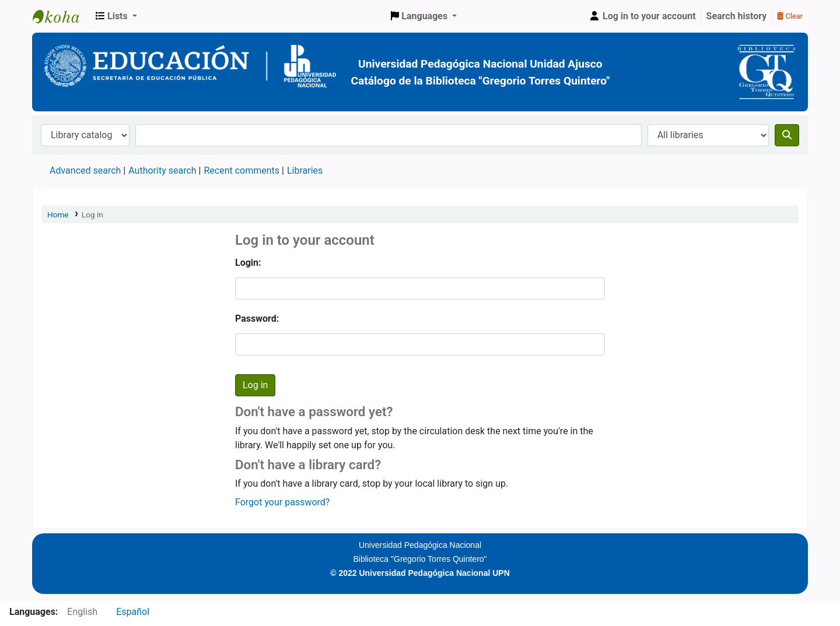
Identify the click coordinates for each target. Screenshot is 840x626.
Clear (790, 16)
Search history (737, 16)
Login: (248, 263)
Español (133, 612)
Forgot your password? (282, 502)
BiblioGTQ (62, 16)
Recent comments (242, 170)
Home (58, 214)
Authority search (162, 170)
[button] (116, 16)
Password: (257, 319)
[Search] (787, 135)
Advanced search (85, 170)
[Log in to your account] (642, 16)
